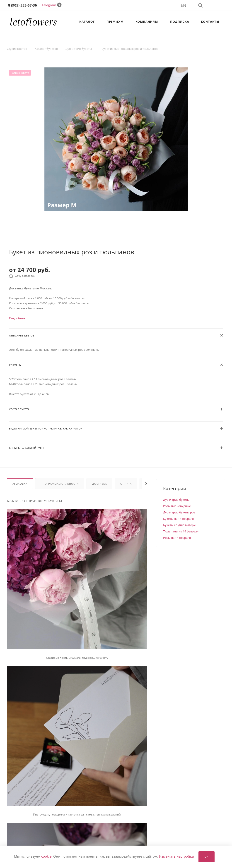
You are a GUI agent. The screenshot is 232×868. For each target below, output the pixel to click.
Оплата (126, 484)
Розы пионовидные (177, 506)
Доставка (99, 484)
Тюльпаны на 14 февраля (181, 531)
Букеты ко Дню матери (179, 525)
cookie (46, 856)
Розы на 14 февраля (177, 538)
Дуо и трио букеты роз (179, 512)
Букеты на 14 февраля (178, 519)
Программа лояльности (60, 484)
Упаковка (20, 484)
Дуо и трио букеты (176, 500)
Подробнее (17, 318)
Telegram (49, 5)
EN (184, 5)
